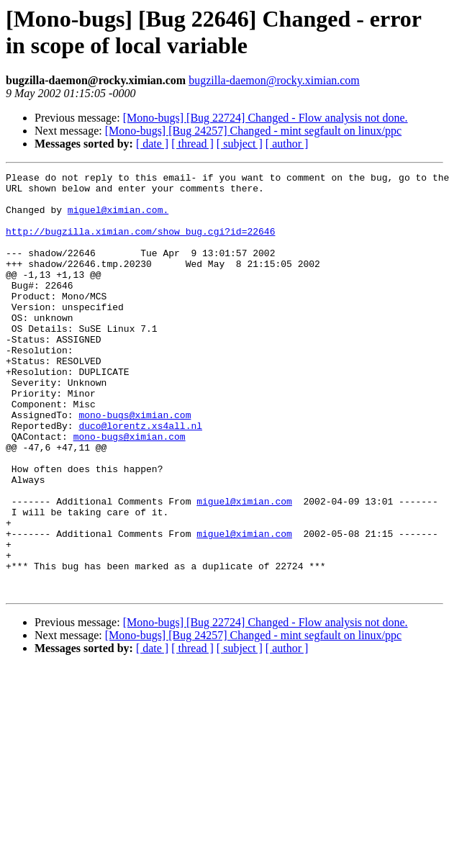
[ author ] (287, 144)
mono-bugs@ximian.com (135, 464)
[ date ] (152, 144)
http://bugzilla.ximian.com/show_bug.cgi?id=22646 (140, 244)
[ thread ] (192, 144)
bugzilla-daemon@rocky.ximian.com (274, 80)
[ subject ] (240, 144)
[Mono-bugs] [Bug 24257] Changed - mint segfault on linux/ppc (253, 131)
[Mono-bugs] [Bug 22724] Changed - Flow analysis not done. (266, 118)
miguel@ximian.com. (118, 218)
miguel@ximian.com (244, 568)
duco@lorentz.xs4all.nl (140, 477)
